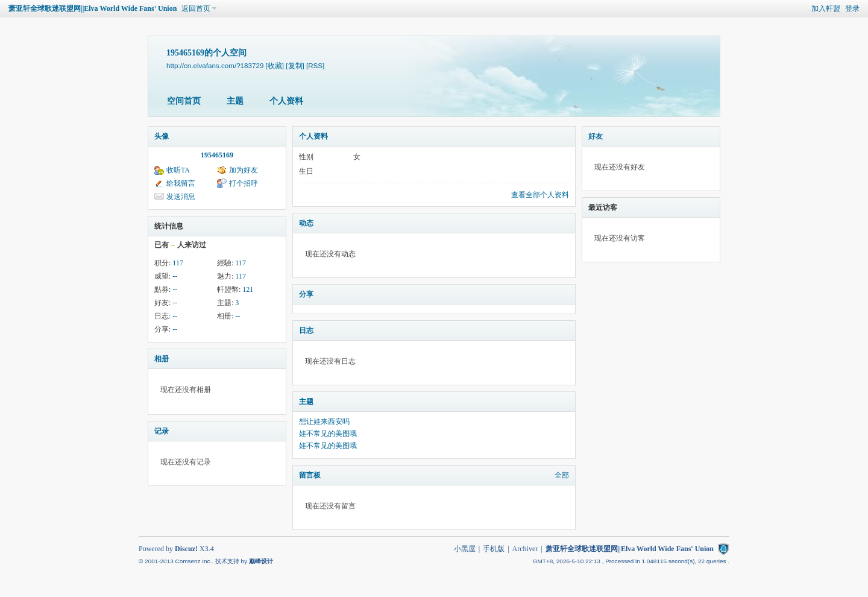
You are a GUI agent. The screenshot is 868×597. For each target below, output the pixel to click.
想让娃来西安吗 (324, 422)
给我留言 (181, 183)
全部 (562, 475)
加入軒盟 (826, 8)
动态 (306, 223)
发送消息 (181, 197)
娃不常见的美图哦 (328, 434)
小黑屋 (465, 549)
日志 (306, 330)
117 (178, 263)
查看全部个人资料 (540, 195)
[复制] (295, 65)
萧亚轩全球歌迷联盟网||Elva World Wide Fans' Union (93, 8)
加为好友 (244, 170)
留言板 (310, 475)
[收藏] (275, 65)
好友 (596, 136)
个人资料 (286, 101)
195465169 (217, 155)
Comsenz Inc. (193, 561)
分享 (306, 294)
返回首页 (196, 8)
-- (175, 276)
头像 (162, 136)
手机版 (494, 549)
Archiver (525, 549)
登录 (852, 8)
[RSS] (315, 65)
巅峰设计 (261, 561)
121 (248, 289)
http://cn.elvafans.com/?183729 (215, 65)
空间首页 (184, 101)
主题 (235, 101)
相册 (162, 359)
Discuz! (186, 549)
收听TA (178, 170)
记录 (162, 431)
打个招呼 (244, 183)
